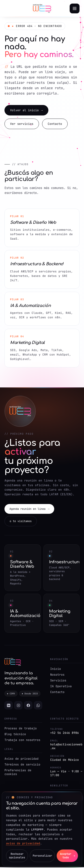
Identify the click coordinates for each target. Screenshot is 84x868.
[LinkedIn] (9, 706)
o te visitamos (21, 522)
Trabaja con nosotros (22, 741)
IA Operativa (61, 687)
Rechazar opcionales (17, 856)
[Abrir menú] (75, 8)
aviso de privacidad (23, 843)
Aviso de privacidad (22, 760)
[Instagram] (18, 706)
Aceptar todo (68, 856)
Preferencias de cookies (18, 773)
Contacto (55, 124)
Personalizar (42, 856)
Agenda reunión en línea (29, 509)
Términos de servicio (22, 765)
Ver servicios (22, 124)
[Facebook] (28, 706)
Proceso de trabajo (21, 729)
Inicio (56, 670)
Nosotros (57, 675)
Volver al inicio (26, 111)
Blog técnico (15, 735)
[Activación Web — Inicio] (42, 8)
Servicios (58, 681)
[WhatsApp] (38, 706)
